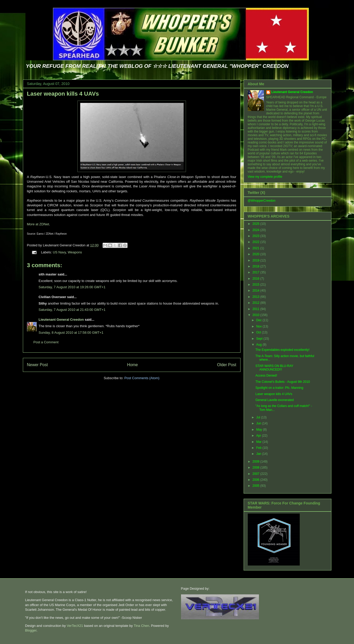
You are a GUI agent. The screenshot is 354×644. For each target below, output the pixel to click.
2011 (256, 309)
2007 (256, 474)
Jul (259, 417)
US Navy (59, 252)
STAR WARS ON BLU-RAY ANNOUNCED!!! (274, 368)
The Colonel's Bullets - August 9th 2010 (283, 382)
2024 (256, 230)
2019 (256, 260)
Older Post (227, 365)
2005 (256, 486)
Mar (259, 442)
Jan (259, 454)
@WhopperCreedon (262, 201)
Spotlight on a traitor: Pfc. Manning (279, 388)
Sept (260, 339)
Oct (259, 332)
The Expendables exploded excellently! (282, 350)
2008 (256, 468)
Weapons (75, 252)
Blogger (31, 630)
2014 (256, 291)
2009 (256, 462)
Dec (259, 320)
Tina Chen (142, 626)
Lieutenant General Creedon (61, 320)
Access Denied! (266, 376)
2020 (256, 254)
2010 (256, 315)
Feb (259, 448)
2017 (256, 272)
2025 (256, 224)
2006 (256, 480)
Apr (259, 436)
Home (132, 365)
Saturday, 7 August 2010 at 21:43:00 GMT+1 (72, 310)
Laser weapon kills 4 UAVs (63, 94)
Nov (259, 326)
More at (38, 224)
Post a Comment (46, 342)
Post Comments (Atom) (142, 378)
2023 (256, 236)
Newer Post (38, 365)
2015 (256, 285)
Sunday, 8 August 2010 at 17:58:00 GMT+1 (71, 333)
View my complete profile (265, 177)
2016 (256, 279)
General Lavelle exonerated (274, 400)
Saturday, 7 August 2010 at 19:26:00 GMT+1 (72, 287)
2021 (256, 248)
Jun (259, 423)
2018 (256, 266)
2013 (256, 297)
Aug (259, 345)
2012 (256, 303)
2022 (256, 242)
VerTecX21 (75, 626)
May (259, 430)
